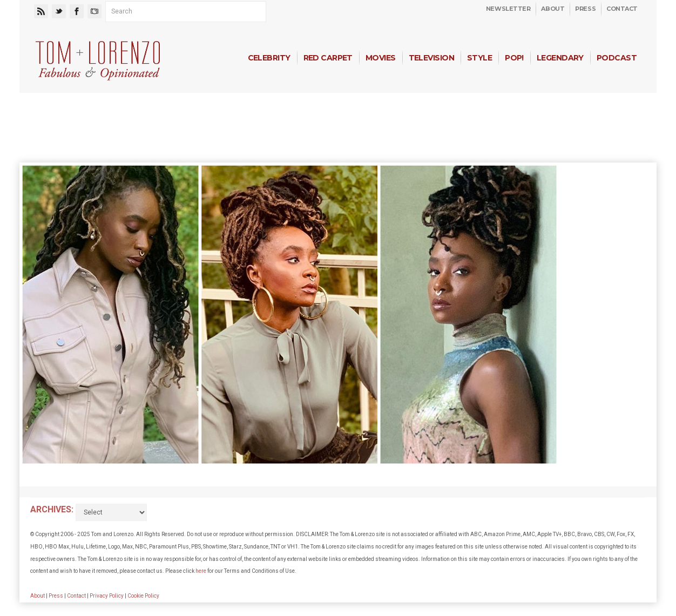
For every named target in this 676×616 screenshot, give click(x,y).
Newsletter (508, 9)
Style (479, 58)
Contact (622, 9)
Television (431, 58)
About (553, 9)
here (201, 571)
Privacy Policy (107, 596)
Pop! (514, 58)
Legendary (560, 58)
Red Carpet (328, 58)
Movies (381, 58)
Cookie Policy (143, 596)
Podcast (617, 58)
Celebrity (269, 58)
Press (585, 9)
